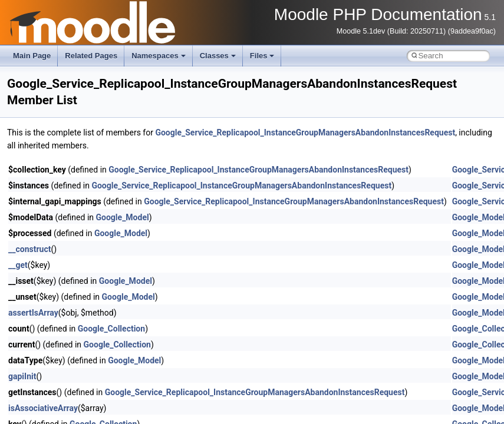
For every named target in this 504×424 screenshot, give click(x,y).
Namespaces (159, 56)
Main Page (32, 56)
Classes (218, 56)
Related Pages (91, 56)
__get (18, 265)
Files (262, 56)
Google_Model (123, 217)
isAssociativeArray (43, 408)
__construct (29, 249)
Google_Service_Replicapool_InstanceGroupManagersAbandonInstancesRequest (305, 132)
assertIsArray (33, 313)
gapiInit (22, 376)
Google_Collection (111, 329)
